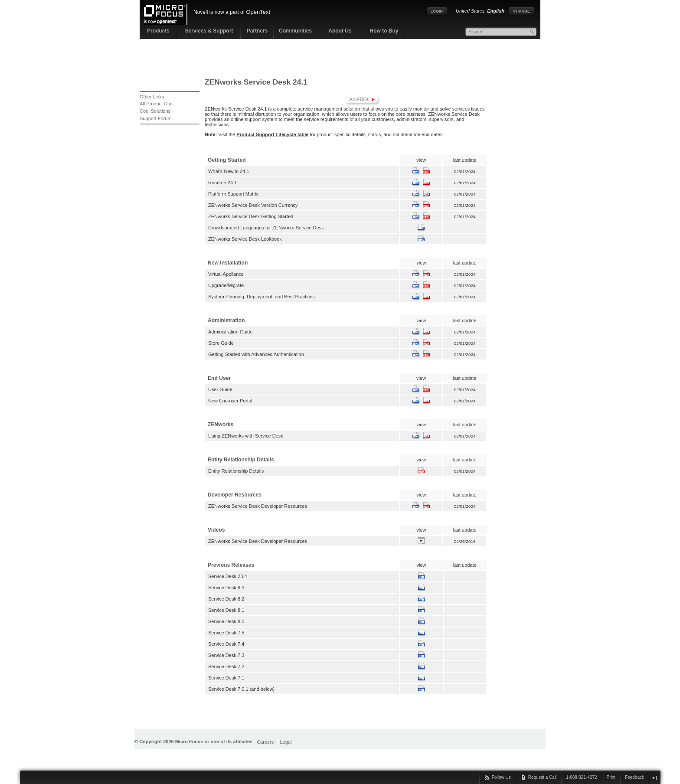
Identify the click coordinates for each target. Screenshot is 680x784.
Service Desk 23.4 (228, 576)
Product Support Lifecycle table (272, 134)
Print (611, 777)
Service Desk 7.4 (226, 644)
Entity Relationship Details (236, 471)
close (654, 778)
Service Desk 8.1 (226, 610)
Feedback (634, 777)
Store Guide (221, 343)
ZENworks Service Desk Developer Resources (258, 506)
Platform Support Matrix (233, 194)
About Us (340, 31)
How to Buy (384, 31)
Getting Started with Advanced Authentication (256, 354)
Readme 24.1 (222, 183)
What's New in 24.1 (229, 171)
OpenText (258, 12)
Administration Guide (230, 332)
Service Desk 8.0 (226, 621)
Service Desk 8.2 (226, 599)
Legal (286, 742)
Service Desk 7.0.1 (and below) (241, 689)
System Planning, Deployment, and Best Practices (262, 297)
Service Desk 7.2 (226, 666)
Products (158, 31)
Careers (265, 742)
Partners (257, 31)
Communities (295, 31)
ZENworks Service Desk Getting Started (251, 216)
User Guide (220, 389)
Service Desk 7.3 (226, 655)
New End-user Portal (230, 401)
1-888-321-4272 (581, 777)
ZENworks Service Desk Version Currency (253, 205)
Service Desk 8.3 (226, 588)
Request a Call (543, 777)
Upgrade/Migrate (226, 285)
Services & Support (209, 31)
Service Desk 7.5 (226, 633)
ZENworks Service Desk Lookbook (245, 239)
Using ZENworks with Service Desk (246, 436)
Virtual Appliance (226, 274)
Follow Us (501, 777)
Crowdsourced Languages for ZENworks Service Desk (266, 228)
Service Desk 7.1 (226, 678)
